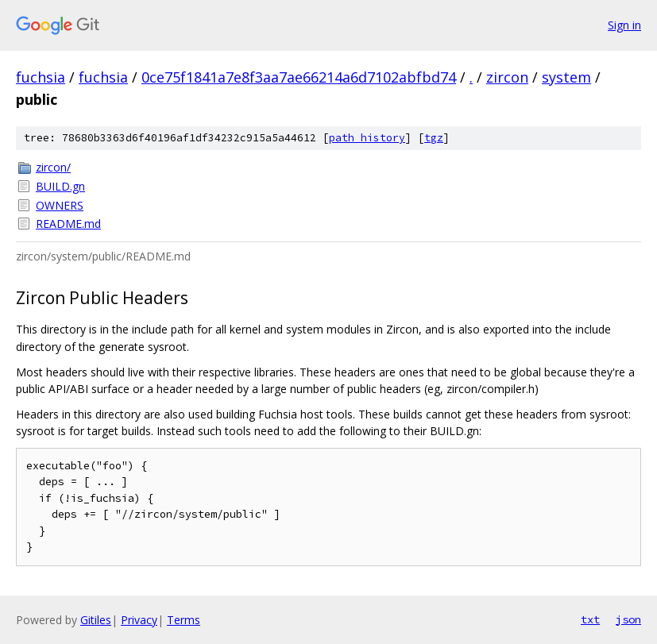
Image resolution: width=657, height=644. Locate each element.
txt (590, 619)
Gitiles (96, 620)
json (628, 619)
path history (367, 138)
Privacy (139, 620)
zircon (507, 77)
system (566, 77)
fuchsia (41, 77)
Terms (184, 620)
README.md (68, 224)
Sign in (624, 25)
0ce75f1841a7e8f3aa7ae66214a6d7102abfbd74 (299, 77)
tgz (434, 138)
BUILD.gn (60, 186)
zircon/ (53, 167)
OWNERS (60, 205)
